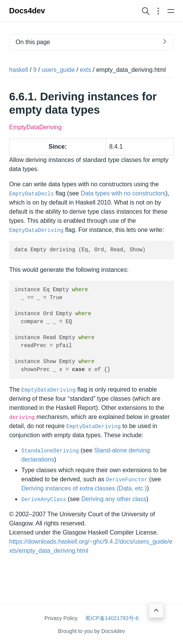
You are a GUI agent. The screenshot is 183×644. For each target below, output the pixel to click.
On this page (33, 42)
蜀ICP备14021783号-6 (112, 618)
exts (85, 70)
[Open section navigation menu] (158, 11)
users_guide (58, 70)
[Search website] (146, 11)
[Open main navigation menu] (171, 11)
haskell (19, 70)
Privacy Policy (61, 618)
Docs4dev (27, 11)
